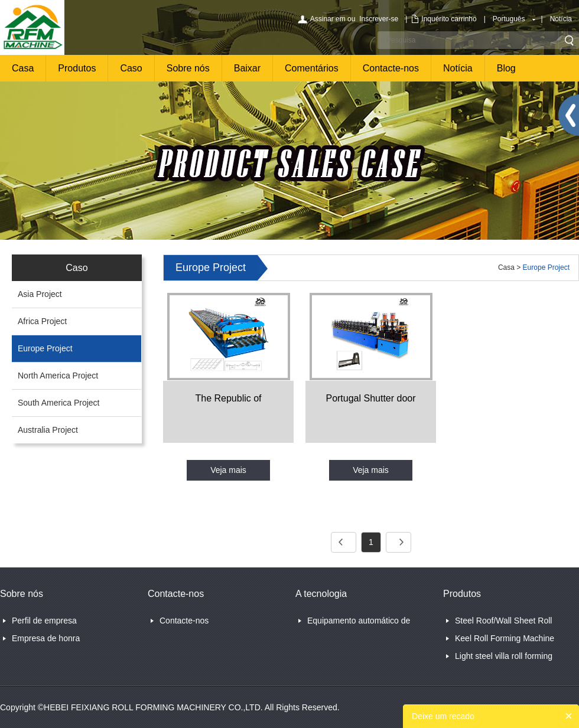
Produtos (77, 68)
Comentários (312, 68)
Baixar (247, 68)
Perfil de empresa (44, 621)
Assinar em (328, 19)
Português (509, 19)
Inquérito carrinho (449, 19)
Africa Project (42, 321)
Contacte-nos (391, 68)
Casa (23, 68)
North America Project (58, 376)
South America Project (59, 403)
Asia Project (40, 294)
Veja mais (228, 470)
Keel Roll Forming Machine (505, 638)
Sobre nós (188, 68)
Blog (506, 68)
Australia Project (48, 430)
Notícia (561, 19)
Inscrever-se (379, 19)
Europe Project (45, 348)
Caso (131, 68)
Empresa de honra (46, 638)
